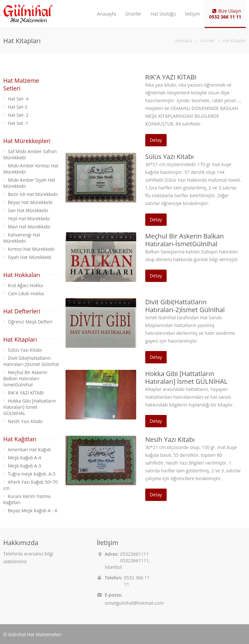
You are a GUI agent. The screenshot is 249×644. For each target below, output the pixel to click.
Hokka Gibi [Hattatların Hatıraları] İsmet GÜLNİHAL (186, 377)
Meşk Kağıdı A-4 (24, 458)
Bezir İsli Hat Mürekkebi (33, 194)
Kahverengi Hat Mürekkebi (22, 238)
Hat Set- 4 (18, 99)
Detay (156, 140)
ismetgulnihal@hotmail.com (134, 603)
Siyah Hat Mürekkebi (30, 257)
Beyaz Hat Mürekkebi (30, 202)
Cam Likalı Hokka (26, 293)
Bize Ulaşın (225, 14)
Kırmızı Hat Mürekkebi (31, 249)
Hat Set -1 (18, 123)
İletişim (192, 14)
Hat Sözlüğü (163, 14)
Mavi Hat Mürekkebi (29, 227)
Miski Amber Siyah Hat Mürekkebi (29, 183)
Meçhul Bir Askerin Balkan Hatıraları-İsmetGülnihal (184, 240)
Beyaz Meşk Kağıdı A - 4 (32, 510)
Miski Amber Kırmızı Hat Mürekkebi (31, 169)
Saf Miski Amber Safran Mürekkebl (30, 154)
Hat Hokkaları (22, 275)
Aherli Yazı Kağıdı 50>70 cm (30, 485)
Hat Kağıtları (20, 439)
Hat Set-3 (18, 107)
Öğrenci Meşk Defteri (30, 322)
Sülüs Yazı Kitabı (170, 157)
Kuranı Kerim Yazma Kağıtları (27, 499)
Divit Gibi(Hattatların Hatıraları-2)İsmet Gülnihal (185, 306)
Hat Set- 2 (18, 115)
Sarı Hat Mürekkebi (28, 210)
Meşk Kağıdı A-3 (24, 466)
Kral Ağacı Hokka (25, 285)
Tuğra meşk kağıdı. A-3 (32, 474)
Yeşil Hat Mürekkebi (29, 219)
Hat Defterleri (22, 311)
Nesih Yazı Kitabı (170, 439)
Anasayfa (107, 14)
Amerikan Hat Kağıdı (29, 450)
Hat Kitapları (20, 339)
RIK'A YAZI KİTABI (171, 77)
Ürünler (133, 14)
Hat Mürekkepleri (27, 141)
